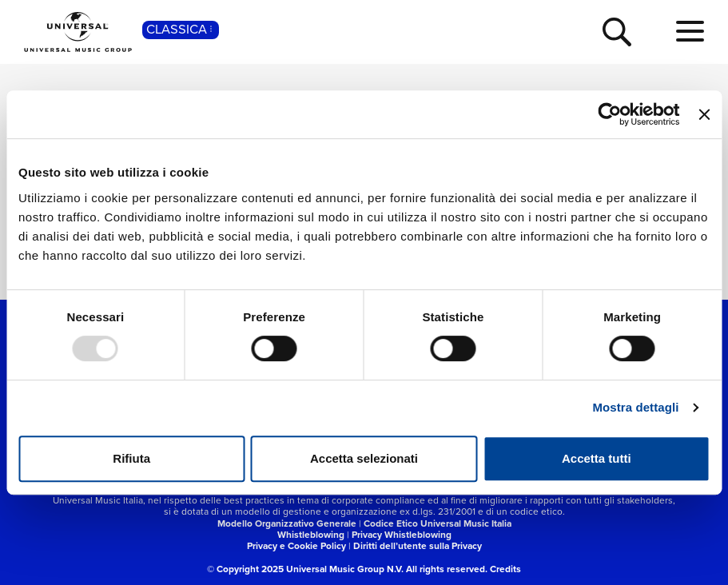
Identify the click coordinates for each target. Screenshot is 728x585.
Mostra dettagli (635, 407)
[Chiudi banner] (704, 114)
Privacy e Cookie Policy (296, 546)
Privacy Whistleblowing (402, 535)
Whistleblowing (311, 535)
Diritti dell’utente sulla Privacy (418, 546)
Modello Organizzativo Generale (287, 523)
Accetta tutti (597, 458)
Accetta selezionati (364, 458)
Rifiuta (131, 458)
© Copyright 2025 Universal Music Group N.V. (305, 569)
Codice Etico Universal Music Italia (438, 523)
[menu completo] (690, 32)
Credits (505, 569)
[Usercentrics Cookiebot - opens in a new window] (610, 114)
